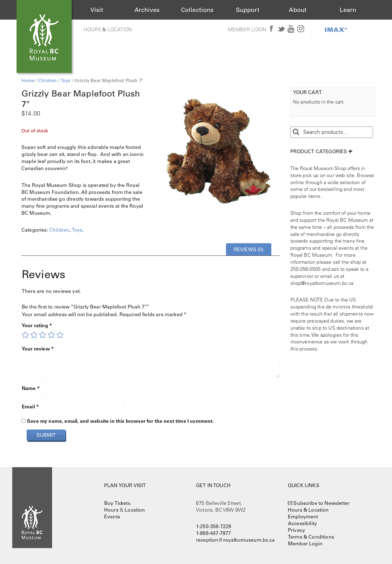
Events (112, 517)
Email (30, 407)
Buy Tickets (117, 503)
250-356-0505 (306, 269)
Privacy (296, 530)
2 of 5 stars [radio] (34, 335)
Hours (92, 29)
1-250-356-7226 (214, 526)
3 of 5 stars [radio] (43, 335)
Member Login (247, 29)
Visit (97, 10)
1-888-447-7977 (213, 533)
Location (120, 29)
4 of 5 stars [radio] (51, 335)
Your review (38, 349)
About (298, 10)
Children (47, 80)
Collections (197, 10)
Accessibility (302, 523)
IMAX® (336, 29)
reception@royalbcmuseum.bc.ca (236, 540)
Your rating (37, 325)
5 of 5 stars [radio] (60, 335)
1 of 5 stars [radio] (25, 335)
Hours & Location (308, 510)
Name (31, 388)
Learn (348, 10)
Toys (66, 80)
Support (248, 10)
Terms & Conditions (311, 537)
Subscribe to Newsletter (321, 503)
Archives (147, 10)
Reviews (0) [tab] (249, 249)
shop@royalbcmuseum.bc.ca (322, 283)
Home (28, 80)
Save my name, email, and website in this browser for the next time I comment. (120, 421)
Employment (303, 517)
